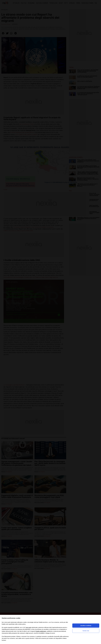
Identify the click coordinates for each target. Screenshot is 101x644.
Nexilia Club (86, 631)
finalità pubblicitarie (41, 631)
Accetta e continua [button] (86, 626)
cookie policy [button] (22, 624)
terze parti (29, 627)
